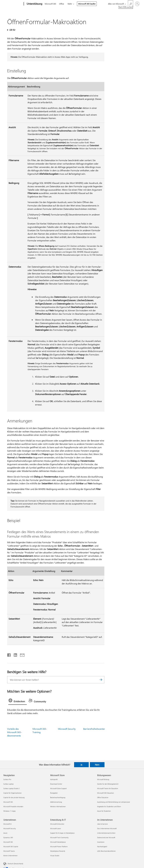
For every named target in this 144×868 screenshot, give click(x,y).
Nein (97, 765)
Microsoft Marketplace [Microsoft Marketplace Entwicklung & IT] (58, 842)
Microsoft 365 (50, 4)
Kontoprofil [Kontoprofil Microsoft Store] (54, 779)
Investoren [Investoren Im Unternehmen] (101, 842)
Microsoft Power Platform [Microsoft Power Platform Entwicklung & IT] (59, 847)
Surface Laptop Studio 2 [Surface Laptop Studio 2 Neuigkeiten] (11, 788)
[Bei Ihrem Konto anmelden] (137, 4)
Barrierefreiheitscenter (94, 729)
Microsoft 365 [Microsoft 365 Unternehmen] (8, 842)
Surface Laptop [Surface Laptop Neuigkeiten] (8, 784)
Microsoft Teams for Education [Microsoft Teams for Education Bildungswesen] (108, 788)
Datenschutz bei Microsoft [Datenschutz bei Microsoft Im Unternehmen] (106, 837)
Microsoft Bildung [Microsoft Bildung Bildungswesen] (103, 779)
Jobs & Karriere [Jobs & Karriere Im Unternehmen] (102, 824)
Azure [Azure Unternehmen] (5, 833)
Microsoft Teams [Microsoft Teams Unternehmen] (9, 851)
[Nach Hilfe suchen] (130, 4)
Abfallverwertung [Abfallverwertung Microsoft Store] (56, 802)
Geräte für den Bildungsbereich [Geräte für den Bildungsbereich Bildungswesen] (108, 784)
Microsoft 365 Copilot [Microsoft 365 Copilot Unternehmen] (11, 847)
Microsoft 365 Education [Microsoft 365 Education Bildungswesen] (105, 793)
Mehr (70, 4)
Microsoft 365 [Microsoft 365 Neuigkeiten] (8, 802)
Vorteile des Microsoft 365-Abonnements (14, 732)
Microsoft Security (67, 729)
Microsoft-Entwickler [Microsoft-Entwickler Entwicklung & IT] (57, 824)
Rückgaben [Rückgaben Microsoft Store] (54, 793)
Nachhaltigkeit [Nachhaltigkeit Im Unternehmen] (102, 847)
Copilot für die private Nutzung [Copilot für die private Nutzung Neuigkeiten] (14, 797)
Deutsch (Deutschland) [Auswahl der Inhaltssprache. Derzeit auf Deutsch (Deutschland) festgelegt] (15, 863)
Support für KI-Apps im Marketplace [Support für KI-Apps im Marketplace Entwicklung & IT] (62, 833)
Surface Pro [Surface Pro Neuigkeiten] (7, 779)
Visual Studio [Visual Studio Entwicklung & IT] (55, 856)
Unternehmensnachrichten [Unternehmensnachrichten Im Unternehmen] (106, 833)
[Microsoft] (13, 4)
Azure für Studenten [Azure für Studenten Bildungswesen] (104, 811)
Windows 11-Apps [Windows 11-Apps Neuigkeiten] (9, 811)
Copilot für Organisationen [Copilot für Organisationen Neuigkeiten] (12, 793)
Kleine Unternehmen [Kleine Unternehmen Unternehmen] (10, 856)
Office (62, 4)
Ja (81, 765)
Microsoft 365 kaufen (87, 4)
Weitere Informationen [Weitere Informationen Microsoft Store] (58, 806)
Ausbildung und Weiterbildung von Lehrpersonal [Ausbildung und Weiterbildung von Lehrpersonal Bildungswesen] (114, 802)
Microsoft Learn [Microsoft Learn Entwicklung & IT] (56, 828)
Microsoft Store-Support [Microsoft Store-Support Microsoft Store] (58, 788)
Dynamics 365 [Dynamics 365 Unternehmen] (8, 837)
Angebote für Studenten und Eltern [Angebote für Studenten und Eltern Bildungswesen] (109, 806)
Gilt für (12, 30)
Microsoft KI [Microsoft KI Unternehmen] (7, 824)
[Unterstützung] (34, 4)
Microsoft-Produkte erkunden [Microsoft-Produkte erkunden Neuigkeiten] (13, 806)
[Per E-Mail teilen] (21, 654)
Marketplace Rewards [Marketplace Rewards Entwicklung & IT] (58, 851)
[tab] (18, 701)
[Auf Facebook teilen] (9, 654)
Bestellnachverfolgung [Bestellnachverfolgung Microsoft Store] (58, 797)
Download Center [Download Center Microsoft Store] (56, 784)
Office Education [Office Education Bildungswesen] (103, 797)
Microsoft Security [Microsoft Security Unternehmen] (10, 828)
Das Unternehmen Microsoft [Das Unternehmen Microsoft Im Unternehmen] (107, 828)
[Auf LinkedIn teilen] (14, 654)
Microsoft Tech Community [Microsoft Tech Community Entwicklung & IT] (59, 837)
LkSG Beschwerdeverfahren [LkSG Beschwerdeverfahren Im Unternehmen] (106, 851)
